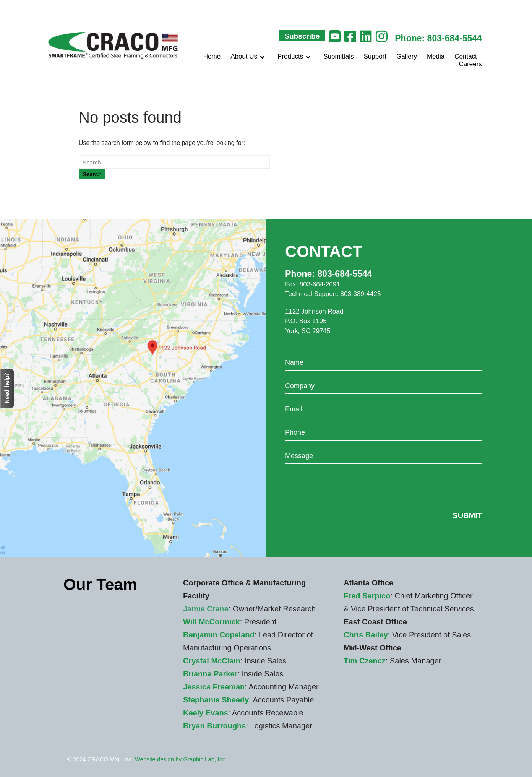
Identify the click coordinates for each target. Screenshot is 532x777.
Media (436, 56)
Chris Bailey (366, 635)
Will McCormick (212, 622)
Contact (466, 56)
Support (375, 56)
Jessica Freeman (214, 687)
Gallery (407, 56)
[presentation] (343, 486)
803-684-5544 (455, 38)
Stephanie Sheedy (216, 700)
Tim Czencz (365, 661)
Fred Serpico (367, 596)
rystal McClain (214, 661)
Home (212, 56)
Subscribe (302, 36)
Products (295, 57)
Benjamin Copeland (219, 635)
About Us (249, 57)
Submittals (338, 56)
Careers (470, 64)
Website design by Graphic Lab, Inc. (181, 759)
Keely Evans (206, 713)
